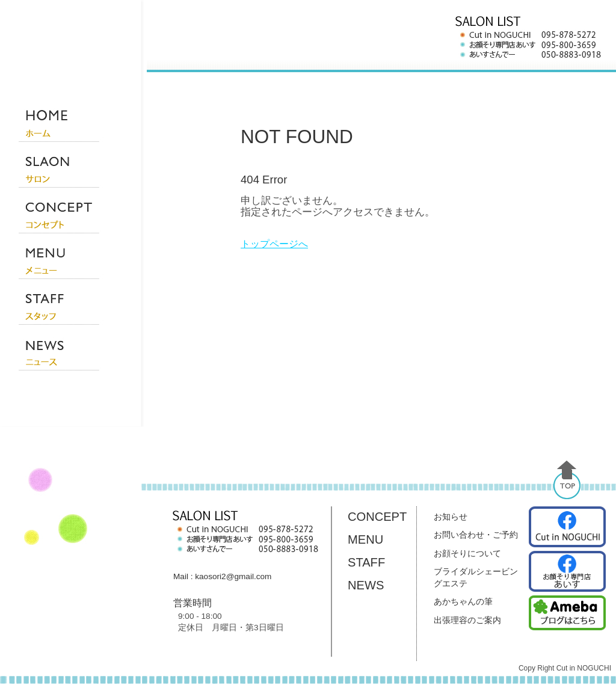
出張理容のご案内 (467, 620)
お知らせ (451, 517)
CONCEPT (377, 517)
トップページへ (274, 244)
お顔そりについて (467, 553)
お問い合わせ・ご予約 (476, 535)
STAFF (366, 562)
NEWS (366, 585)
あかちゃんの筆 (463, 601)
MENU (365, 539)
